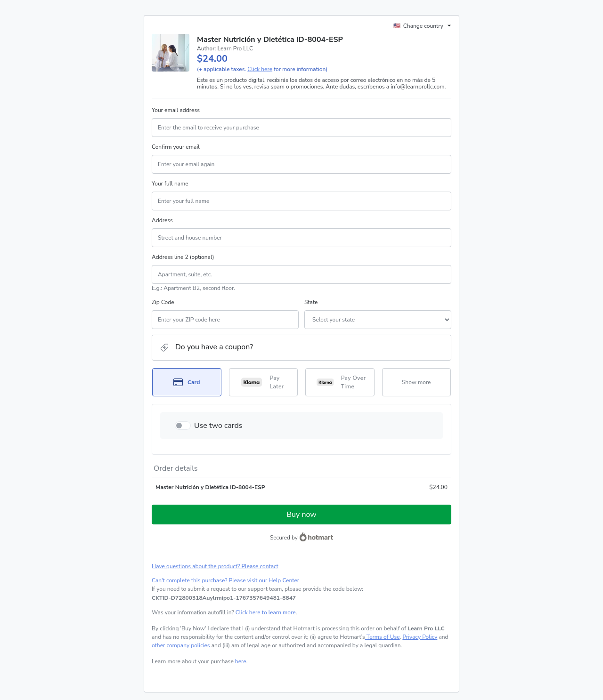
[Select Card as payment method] (187, 382)
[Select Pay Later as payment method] (264, 382)
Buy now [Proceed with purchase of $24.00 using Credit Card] (301, 515)
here (241, 661)
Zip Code (163, 302)
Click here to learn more (266, 612)
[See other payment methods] (417, 382)
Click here (260, 69)
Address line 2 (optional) (183, 257)
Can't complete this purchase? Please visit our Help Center (225, 580)
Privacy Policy (420, 637)
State (311, 302)
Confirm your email (176, 147)
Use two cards (218, 426)
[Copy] (224, 598)
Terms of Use (383, 637)
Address (162, 220)
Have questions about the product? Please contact (215, 566)
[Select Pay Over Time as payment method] (340, 382)
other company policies (181, 645)
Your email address (176, 110)
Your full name (170, 184)
